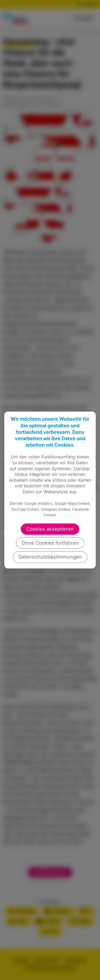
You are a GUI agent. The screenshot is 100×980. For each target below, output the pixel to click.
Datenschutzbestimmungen (50, 557)
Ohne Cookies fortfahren (50, 543)
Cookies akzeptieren (50, 529)
